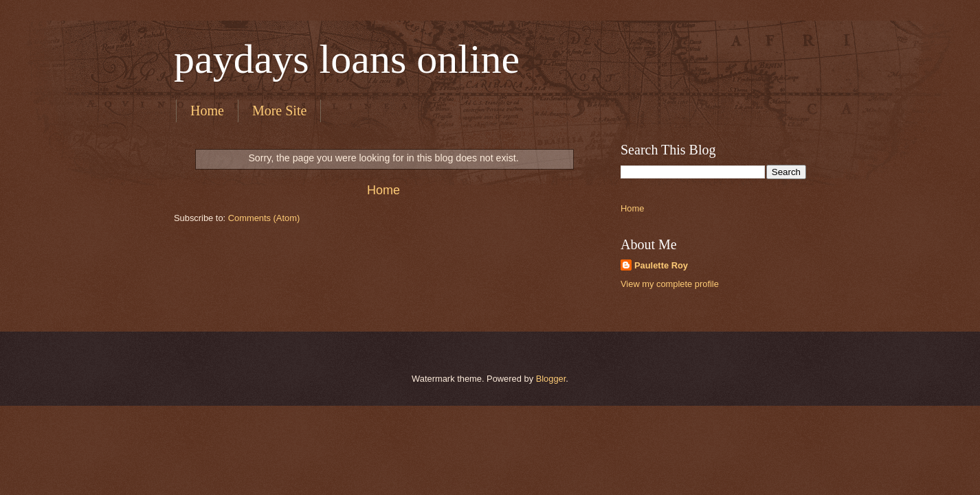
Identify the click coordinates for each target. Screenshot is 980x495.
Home (207, 111)
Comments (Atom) (264, 218)
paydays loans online (347, 59)
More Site (279, 111)
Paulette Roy (661, 265)
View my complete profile (670, 284)
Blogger (551, 379)
